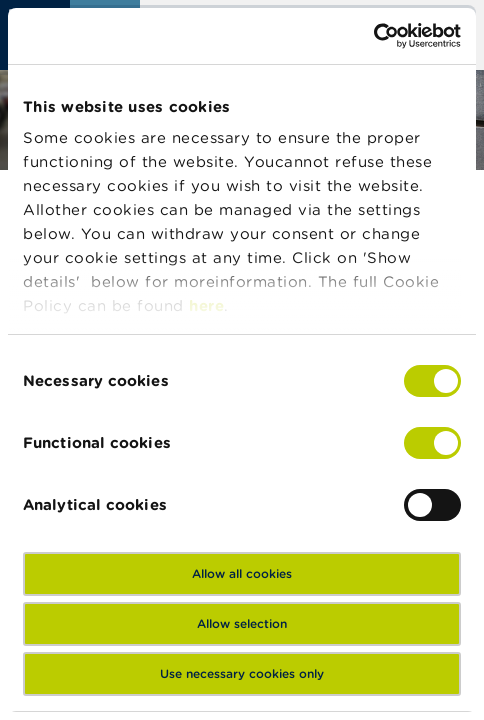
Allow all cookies (242, 573)
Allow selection (242, 623)
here (206, 305)
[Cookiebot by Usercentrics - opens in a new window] (373, 36)
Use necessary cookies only (242, 673)
